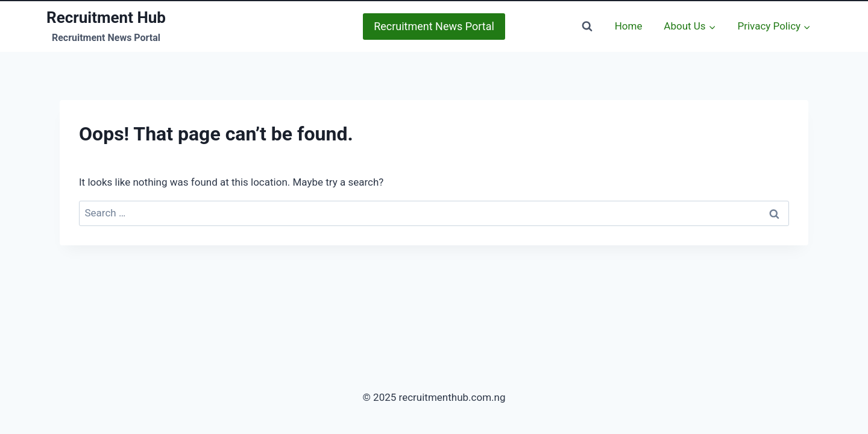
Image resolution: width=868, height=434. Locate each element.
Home (629, 26)
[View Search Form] (587, 27)
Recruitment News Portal (434, 26)
